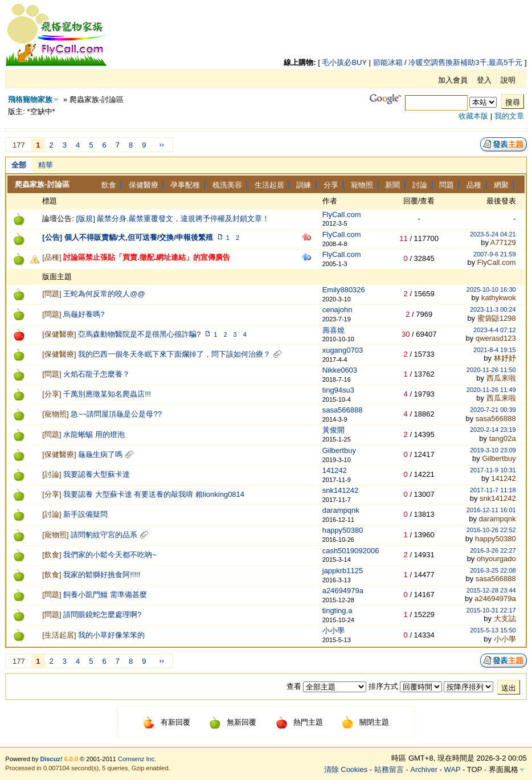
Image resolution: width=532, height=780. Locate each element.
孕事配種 (185, 185)
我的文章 (509, 116)
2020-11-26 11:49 (491, 390)
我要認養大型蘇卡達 (97, 474)
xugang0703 (343, 350)
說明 (508, 80)
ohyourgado (496, 559)
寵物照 (362, 185)
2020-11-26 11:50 (491, 370)
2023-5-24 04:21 (493, 234)
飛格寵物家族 (30, 99)
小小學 (333, 630)
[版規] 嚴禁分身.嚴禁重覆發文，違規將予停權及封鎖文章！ (173, 219)
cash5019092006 (351, 551)
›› (161, 144)
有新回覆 (167, 722)
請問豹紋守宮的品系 (104, 535)
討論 (420, 185)
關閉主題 (365, 722)
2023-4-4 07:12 (495, 330)
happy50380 (343, 530)
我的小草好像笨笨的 (111, 635)
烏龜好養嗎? (84, 314)
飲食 (109, 185)
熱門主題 (299, 722)
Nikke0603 (340, 370)
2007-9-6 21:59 (495, 254)
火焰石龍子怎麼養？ (97, 374)
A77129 (503, 242)
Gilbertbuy (339, 450)
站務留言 (389, 769)
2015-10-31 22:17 (491, 610)
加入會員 (453, 80)
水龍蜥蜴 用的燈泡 (94, 434)
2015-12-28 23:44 (491, 590)
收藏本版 (473, 116)
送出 (509, 688)
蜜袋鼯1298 (497, 318)
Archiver (424, 769)
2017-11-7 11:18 (493, 490)
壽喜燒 (333, 330)
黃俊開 (333, 430)
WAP (453, 769)
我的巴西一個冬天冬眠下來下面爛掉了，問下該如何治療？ (174, 354)
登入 (484, 80)
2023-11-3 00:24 (493, 309)
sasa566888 (343, 410)
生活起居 (269, 185)
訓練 (304, 185)
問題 (447, 185)
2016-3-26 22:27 (493, 550)
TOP (474, 769)
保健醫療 (144, 185)
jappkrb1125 (343, 571)
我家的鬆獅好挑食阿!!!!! (102, 575)
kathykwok (499, 298)
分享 (331, 185)
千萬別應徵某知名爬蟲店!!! (107, 394)
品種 (474, 185)
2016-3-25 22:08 (493, 570)
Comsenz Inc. (137, 759)
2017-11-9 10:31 (493, 470)
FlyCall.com (342, 215)
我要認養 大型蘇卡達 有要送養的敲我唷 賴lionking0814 (154, 494)
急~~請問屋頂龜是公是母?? (116, 414)
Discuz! (52, 759)
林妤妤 (505, 358)
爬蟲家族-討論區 (42, 184)
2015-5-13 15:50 (493, 630)
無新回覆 (233, 722)
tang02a (503, 438)
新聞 (392, 185)
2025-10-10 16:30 (491, 289)
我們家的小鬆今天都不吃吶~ (110, 555)
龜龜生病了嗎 (100, 454)
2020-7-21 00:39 (493, 410)
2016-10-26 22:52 (491, 530)
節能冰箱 (388, 62)
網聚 (501, 185)
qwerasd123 (496, 338)
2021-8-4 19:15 (495, 350)
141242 (335, 470)
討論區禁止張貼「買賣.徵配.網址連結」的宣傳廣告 (147, 257)
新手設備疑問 (85, 514)
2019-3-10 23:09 (493, 450)
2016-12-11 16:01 (491, 510)
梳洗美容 (227, 185)
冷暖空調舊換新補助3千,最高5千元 (465, 62)
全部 (19, 165)
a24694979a (343, 591)
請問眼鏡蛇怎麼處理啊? (102, 614)
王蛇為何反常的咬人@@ (104, 294)
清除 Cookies (346, 769)
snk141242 (341, 490)
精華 (46, 165)
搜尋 (513, 102)
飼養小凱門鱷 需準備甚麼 (105, 595)
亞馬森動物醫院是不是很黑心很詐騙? (139, 334)
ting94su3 (338, 390)
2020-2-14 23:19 (493, 430)
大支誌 (505, 618)
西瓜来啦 (501, 378)
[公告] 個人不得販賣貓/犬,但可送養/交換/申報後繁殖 (128, 237)
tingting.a (337, 610)
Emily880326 (344, 290)
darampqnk (341, 510)
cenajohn (337, 310)
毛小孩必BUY (344, 62)
